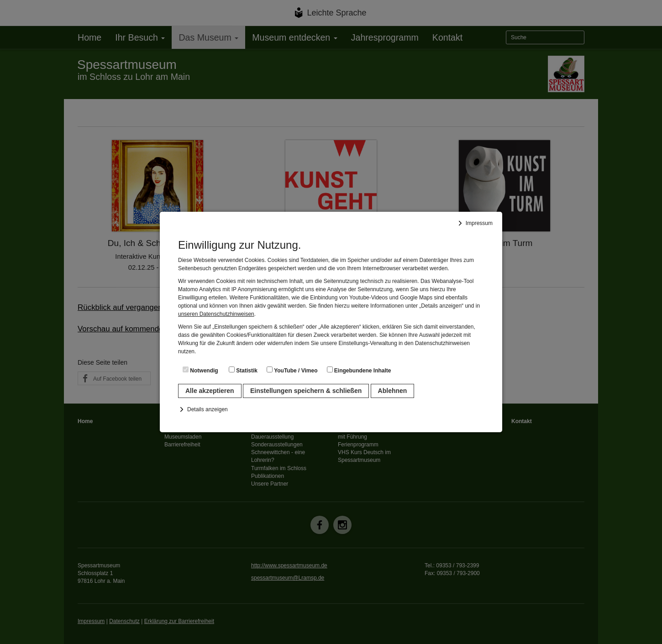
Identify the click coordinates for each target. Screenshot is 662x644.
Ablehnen (393, 391)
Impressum (479, 223)
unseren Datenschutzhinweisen (216, 314)
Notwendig (200, 370)
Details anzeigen (208, 409)
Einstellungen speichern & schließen (306, 391)
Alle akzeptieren (210, 391)
